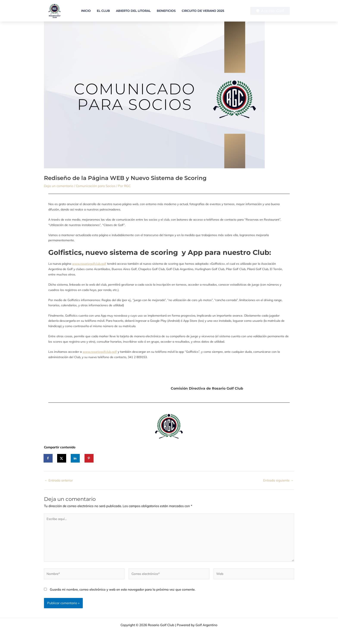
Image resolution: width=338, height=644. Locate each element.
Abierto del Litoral (133, 11)
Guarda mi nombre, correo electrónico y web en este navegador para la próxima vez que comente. (123, 589)
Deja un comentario (59, 186)
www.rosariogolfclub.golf (89, 264)
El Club (103, 11)
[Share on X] (62, 458)
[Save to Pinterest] (89, 458)
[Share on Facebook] (48, 458)
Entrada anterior (59, 480)
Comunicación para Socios (96, 186)
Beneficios (166, 11)
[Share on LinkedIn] (75, 458)
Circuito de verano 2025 (203, 11)
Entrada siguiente (278, 480)
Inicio (86, 11)
